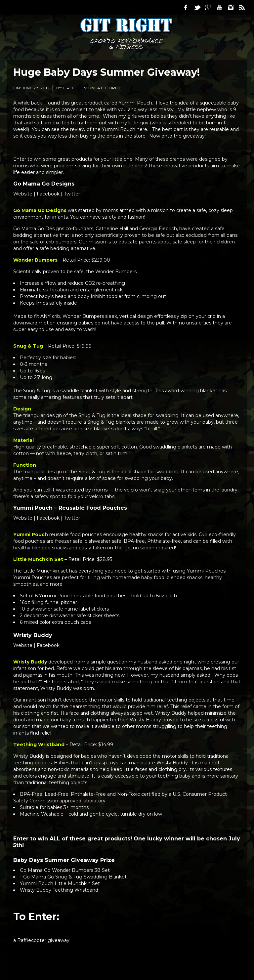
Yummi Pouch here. (126, 129)
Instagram (231, 7)
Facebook (186, 7)
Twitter (197, 7)
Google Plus (208, 7)
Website (23, 194)
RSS (242, 7)
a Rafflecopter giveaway (41, 940)
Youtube (219, 7)
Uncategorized (106, 88)
